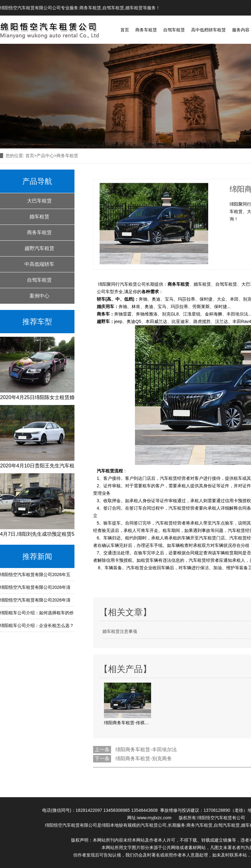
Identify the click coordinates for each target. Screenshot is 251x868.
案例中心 (39, 296)
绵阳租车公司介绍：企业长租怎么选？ (37, 625)
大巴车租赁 (39, 201)
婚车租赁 (134, 8)
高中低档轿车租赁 (208, 30)
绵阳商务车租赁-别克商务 (143, 759)
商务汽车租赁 (199, 825)
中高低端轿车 (39, 264)
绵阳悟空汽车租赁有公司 (221, 818)
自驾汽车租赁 (227, 825)
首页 (125, 30)
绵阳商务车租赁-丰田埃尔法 (146, 750)
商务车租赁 (90, 8)
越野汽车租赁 (39, 248)
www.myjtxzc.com (155, 818)
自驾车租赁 (113, 8)
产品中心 (45, 156)
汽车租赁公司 (154, 825)
